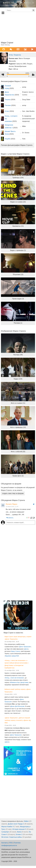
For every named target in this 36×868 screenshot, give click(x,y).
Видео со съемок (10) (18, 202)
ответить (10, 518)
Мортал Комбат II (8, 827)
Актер (11, 55)
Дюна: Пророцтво (25, 647)
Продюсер (17, 55)
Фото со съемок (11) (18, 403)
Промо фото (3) (18, 476)
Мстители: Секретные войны (12, 837)
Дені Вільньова (20, 706)
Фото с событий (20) (18, 452)
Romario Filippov (12, 504)
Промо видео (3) (18, 299)
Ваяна (19, 832)
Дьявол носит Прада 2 (16, 824)
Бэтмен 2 (19, 834)
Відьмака (8, 656)
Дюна (26, 649)
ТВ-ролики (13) (18, 274)
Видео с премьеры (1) (18, 250)
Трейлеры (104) (18, 178)
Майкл (26, 821)
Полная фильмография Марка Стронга (17, 145)
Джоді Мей (16, 656)
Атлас (7, 111)
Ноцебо (7, 139)
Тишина (8, 100)
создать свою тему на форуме (13, 493)
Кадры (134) (18, 379)
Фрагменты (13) (18, 226)
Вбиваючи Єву (15, 682)
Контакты (5, 843)
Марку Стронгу (16, 651)
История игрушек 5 (19, 829)
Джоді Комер (24, 682)
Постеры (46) (18, 355)
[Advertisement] (18, 28)
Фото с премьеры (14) (18, 427)
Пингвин (8, 105)
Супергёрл (5, 832)
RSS (11, 843)
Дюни (7, 742)
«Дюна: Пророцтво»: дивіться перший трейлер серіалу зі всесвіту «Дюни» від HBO (18, 720)
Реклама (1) (18, 323)
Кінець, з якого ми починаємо (14, 678)
